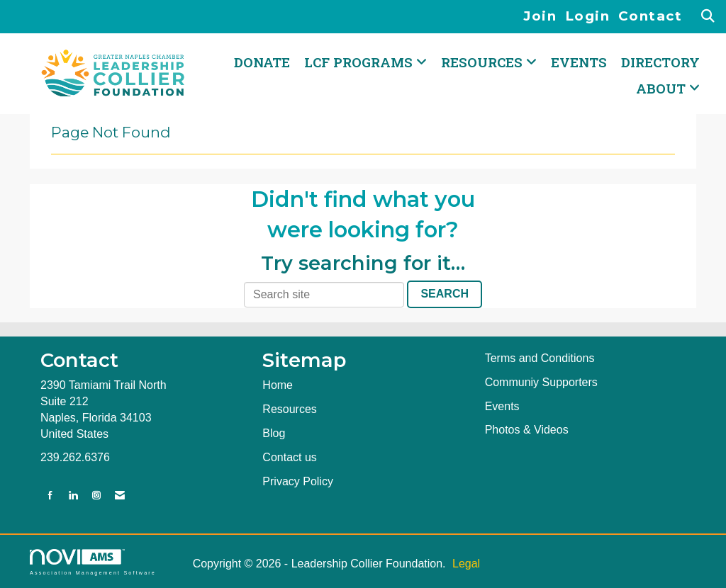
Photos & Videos (527, 430)
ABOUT (663, 88)
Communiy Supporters (541, 382)
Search (445, 294)
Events (579, 62)
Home (278, 385)
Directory (660, 62)
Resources (289, 409)
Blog (274, 433)
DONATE (262, 62)
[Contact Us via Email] (120, 496)
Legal (466, 564)
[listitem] (544, 17)
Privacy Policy (298, 481)
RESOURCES (484, 62)
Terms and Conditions (540, 358)
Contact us (289, 457)
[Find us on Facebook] (50, 496)
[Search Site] (709, 17)
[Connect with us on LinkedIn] (73, 496)
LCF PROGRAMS (360, 62)
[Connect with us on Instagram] (96, 496)
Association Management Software (93, 562)
